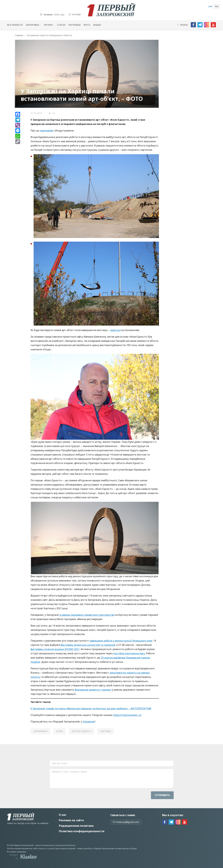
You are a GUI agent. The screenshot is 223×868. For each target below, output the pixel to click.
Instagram (89, 722)
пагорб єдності (82, 731)
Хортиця (105, 731)
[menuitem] (210, 6)
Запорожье (32, 25)
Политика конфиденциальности (82, 831)
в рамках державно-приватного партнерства (87, 615)
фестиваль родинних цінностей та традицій (88, 645)
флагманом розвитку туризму (93, 690)
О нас (63, 815)
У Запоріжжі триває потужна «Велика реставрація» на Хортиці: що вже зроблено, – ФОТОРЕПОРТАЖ (91, 708)
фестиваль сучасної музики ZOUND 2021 (55, 649)
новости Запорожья (44, 845)
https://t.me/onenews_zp (127, 715)
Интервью (75, 25)
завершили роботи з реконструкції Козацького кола (121, 641)
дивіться (115, 330)
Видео (97, 25)
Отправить (162, 795)
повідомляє (46, 131)
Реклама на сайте (71, 820)
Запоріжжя (40, 731)
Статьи (61, 25)
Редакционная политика (76, 826)
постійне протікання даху (129, 653)
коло (60, 731)
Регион (48, 25)
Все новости (15, 25)
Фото (87, 25)
